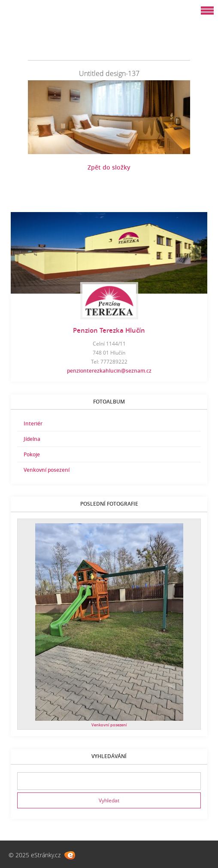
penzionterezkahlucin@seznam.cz (109, 371)
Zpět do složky (109, 167)
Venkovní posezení (47, 470)
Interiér (33, 423)
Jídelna (32, 439)
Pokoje (32, 454)
